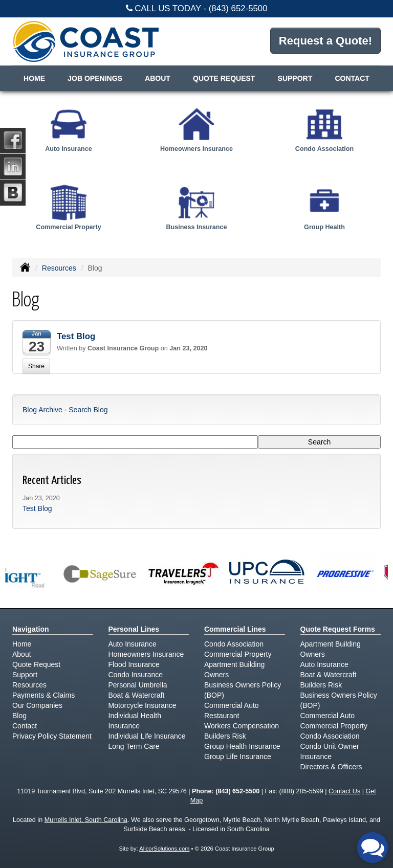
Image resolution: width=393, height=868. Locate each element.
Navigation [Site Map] (31, 629)
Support (25, 675)
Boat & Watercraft (137, 695)
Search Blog (88, 410)
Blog (19, 716)
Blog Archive (42, 410)
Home (34, 78)
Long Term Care (134, 746)
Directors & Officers (331, 767)
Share (36, 366)
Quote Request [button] (224, 78)
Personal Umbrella (138, 685)
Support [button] (295, 78)
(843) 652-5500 (238, 8)
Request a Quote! (325, 41)
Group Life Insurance (238, 756)
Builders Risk (225, 736)
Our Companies (37, 705)
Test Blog (76, 336)
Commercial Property (238, 654)
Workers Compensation (242, 726)
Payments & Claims (43, 695)
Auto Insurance (133, 644)
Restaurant (222, 716)
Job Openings (95, 78)
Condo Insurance (136, 675)
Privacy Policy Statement (52, 736)
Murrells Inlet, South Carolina (86, 820)
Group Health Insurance (242, 746)
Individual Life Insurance (147, 736)
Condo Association (234, 644)
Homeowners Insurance (146, 654)
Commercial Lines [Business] (235, 629)
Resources (59, 268)
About (158, 78)
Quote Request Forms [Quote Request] (338, 629)
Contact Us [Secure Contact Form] (344, 791)
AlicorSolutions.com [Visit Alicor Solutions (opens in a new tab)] (164, 849)
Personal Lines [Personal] (134, 629)
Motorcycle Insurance (143, 705)
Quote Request (36, 664)
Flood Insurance (134, 664)
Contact (352, 78)
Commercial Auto (232, 705)
